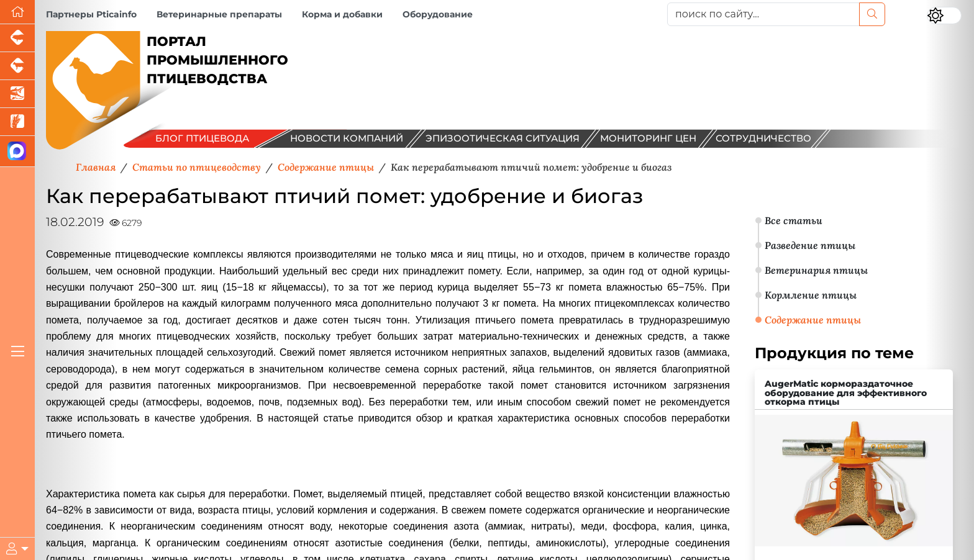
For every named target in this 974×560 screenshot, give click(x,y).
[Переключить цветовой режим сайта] (944, 16)
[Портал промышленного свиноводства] (17, 38)
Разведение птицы (810, 245)
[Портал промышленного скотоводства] (17, 66)
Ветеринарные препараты (219, 14)
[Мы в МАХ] (17, 151)
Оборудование (438, 14)
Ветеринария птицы (816, 270)
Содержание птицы (813, 320)
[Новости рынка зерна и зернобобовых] (17, 122)
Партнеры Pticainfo (91, 14)
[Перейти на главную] (17, 12)
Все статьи (794, 220)
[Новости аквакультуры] (17, 94)
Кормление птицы (811, 295)
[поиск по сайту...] (763, 14)
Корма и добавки (342, 14)
